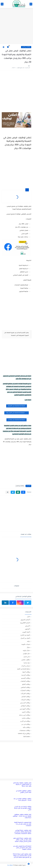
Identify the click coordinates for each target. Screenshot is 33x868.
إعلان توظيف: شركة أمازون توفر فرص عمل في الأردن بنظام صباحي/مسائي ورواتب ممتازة (22, 840)
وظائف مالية (26, 727)
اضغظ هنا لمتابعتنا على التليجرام (17, 406)
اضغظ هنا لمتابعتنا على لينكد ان (16, 420)
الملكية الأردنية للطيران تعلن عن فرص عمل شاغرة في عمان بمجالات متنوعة (22, 848)
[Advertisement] (16, 26)
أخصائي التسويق (25, 620)
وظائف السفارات (25, 690)
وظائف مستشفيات (25, 730)
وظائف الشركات (25, 693)
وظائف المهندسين (25, 709)
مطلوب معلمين (26, 660)
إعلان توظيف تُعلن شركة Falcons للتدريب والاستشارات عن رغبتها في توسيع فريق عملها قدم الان (22, 856)
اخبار (29, 617)
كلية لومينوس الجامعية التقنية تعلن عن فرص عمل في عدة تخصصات (23, 824)
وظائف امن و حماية (24, 715)
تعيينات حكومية (26, 644)
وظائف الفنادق (26, 697)
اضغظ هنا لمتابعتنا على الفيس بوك (17, 413)
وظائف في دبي (26, 724)
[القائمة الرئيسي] (31, 4)
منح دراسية (27, 663)
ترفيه (28, 641)
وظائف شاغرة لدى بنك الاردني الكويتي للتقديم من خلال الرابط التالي (23, 808)
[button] (23, 492)
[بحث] (2, 4)
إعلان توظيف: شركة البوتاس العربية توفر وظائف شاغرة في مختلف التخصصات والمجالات (23, 832)
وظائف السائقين (25, 687)
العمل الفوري (26, 632)
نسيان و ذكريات (26, 666)
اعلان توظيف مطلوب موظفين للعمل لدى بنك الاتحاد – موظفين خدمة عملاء (22, 816)
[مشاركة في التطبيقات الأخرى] (8, 492)
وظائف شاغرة (26, 718)
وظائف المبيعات (25, 700)
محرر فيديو (27, 657)
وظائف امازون (26, 712)
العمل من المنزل (25, 638)
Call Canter (27, 736)
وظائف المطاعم (25, 706)
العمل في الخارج (25, 635)
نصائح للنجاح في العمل (23, 669)
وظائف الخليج (26, 684)
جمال (28, 647)
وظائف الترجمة (26, 675)
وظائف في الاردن (26, 47)
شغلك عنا (10, 865)
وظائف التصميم (25, 678)
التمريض (27, 626)
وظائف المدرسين (25, 703)
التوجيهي (27, 629)
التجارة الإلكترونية (25, 623)
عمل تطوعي (26, 653)
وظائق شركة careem (24, 733)
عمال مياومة (26, 650)
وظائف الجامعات (25, 681)
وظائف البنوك (26, 672)
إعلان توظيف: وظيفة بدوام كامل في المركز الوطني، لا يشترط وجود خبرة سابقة (22, 785)
